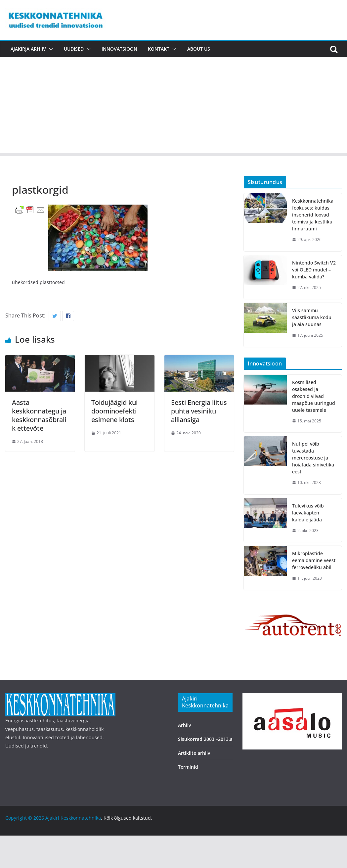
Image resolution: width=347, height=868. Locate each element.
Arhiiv (184, 725)
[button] (50, 49)
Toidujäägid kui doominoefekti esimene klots (114, 411)
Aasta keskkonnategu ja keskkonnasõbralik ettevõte (39, 415)
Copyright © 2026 (25, 818)
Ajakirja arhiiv (28, 49)
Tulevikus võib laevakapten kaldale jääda (308, 513)
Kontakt (159, 49)
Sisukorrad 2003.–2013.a (205, 739)
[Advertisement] (173, 107)
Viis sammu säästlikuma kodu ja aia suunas (312, 317)
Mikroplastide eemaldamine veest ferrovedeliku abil (314, 560)
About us (199, 49)
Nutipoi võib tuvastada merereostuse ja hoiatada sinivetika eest (313, 458)
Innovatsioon (119, 49)
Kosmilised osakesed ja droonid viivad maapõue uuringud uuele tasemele (314, 396)
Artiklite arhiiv (194, 753)
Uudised (74, 49)
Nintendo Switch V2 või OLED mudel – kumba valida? (314, 270)
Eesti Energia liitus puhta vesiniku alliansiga (199, 411)
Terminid (188, 767)
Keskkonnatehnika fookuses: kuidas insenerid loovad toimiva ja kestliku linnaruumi (313, 215)
